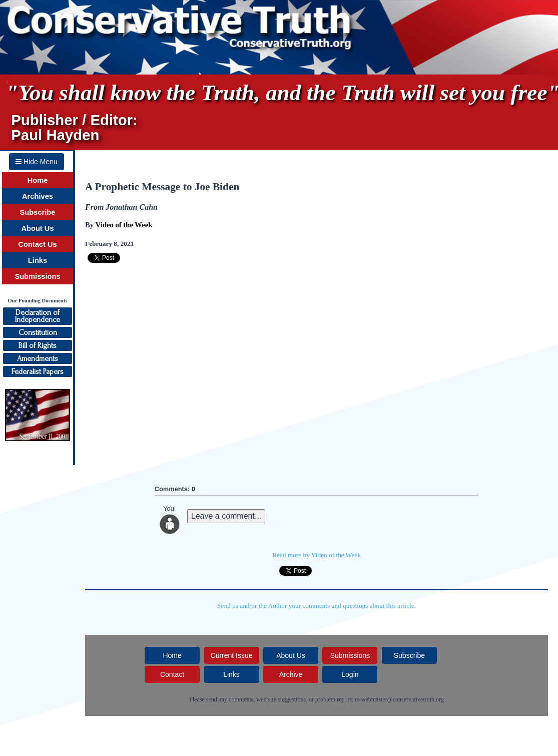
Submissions (37, 276)
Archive (291, 674)
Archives (38, 196)
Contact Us (37, 244)
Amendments (38, 358)
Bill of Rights (38, 345)
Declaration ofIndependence (38, 316)
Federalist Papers (38, 371)
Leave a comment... (226, 516)
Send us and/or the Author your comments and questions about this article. (317, 606)
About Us (37, 228)
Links (38, 260)
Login (350, 674)
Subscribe (38, 212)
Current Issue (232, 655)
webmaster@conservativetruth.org (403, 699)
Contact (172, 674)
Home (38, 180)
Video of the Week (124, 225)
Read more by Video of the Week (317, 555)
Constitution (38, 332)
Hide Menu (37, 162)
